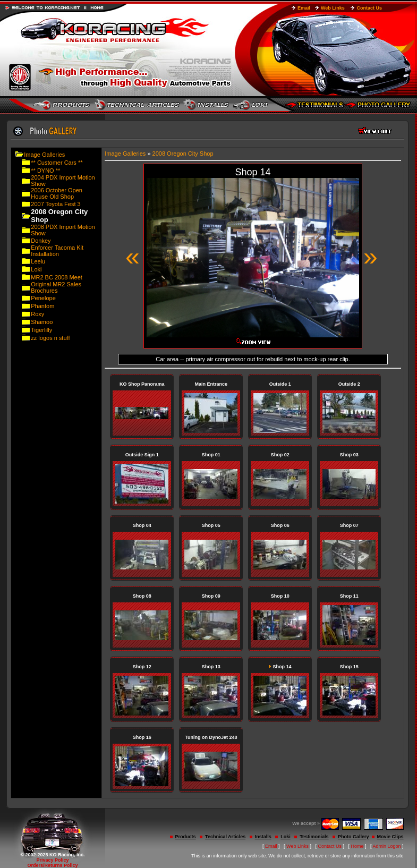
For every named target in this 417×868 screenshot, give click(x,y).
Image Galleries (44, 155)
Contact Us (369, 8)
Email (304, 8)
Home (358, 846)
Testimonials (314, 837)
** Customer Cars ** (57, 163)
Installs (263, 837)
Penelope (43, 298)
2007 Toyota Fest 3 (56, 204)
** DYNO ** (45, 171)
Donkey (41, 241)
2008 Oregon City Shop (183, 154)
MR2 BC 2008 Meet (57, 277)
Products (186, 837)
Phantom (42, 306)
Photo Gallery (354, 837)
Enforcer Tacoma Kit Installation (57, 251)
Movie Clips (390, 837)
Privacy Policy (52, 860)
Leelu (38, 261)
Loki (36, 269)
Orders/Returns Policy (52, 865)
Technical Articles (225, 837)
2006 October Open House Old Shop (57, 193)
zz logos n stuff (50, 338)
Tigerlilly (41, 330)
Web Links (333, 8)
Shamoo (42, 322)
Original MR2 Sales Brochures (56, 287)
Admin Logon (387, 846)
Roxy (37, 314)
